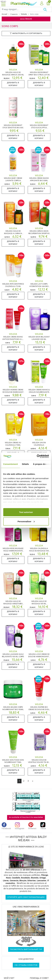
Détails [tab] (25, 464)
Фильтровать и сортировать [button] (26, 33)
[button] (42, 4)
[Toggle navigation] (3, 3)
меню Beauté (26, 19)
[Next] (33, 781)
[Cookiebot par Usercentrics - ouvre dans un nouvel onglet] (37, 456)
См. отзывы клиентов (26, 965)
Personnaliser (26, 521)
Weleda (24, 14)
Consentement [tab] (10, 464)
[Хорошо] (48, 9)
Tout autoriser (26, 512)
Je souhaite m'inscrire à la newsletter (26, 817)
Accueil (4, 14)
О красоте (14, 14)
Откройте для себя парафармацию (26, 897)
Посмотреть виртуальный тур (26, 949)
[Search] (22, 9)
